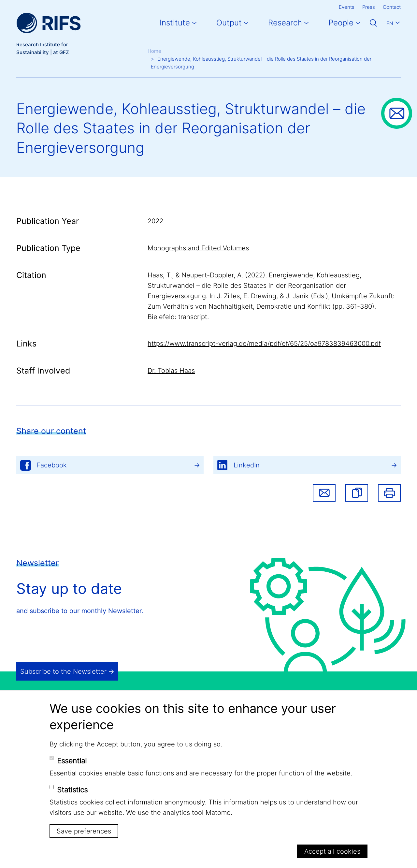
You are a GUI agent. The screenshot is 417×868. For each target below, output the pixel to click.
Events (347, 7)
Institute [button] (175, 23)
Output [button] (229, 23)
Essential (72, 761)
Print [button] (389, 493)
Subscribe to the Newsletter (63, 671)
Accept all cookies (332, 851)
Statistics (72, 790)
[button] (357, 493)
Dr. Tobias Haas (171, 371)
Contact (392, 7)
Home (154, 51)
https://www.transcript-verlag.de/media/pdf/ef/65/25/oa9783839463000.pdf (264, 344)
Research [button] (285, 23)
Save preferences (84, 831)
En (390, 23)
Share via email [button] (324, 493)
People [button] (341, 23)
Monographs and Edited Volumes (198, 248)
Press (369, 7)
